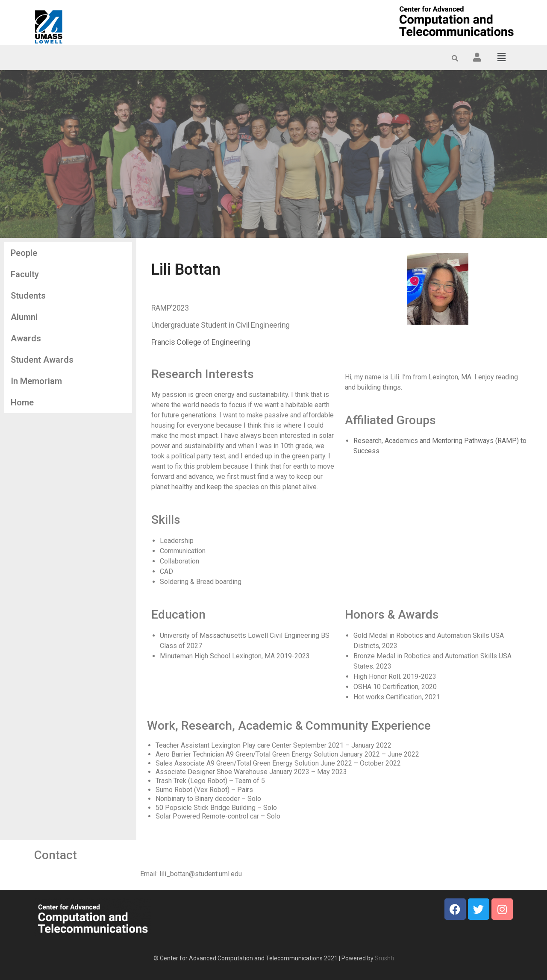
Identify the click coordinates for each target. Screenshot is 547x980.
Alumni (24, 317)
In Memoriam (36, 381)
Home (22, 402)
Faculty (25, 274)
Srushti (384, 958)
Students (28, 296)
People (24, 253)
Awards (26, 338)
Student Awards (42, 360)
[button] (502, 57)
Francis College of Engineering (201, 342)
